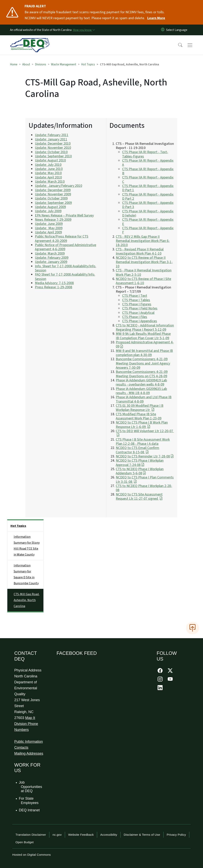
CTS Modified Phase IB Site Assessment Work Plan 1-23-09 (139, 416)
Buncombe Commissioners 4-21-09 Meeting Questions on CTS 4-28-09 (142, 374)
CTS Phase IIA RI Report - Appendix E (148, 222)
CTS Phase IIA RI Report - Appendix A (148, 163)
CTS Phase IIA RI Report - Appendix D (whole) (148, 213)
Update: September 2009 (53, 203)
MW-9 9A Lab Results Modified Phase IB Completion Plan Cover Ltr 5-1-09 (143, 336)
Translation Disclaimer (31, 835)
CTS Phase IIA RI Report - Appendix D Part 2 (148, 197)
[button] (178, 45)
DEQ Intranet (29, 810)
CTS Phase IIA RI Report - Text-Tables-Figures (145, 154)
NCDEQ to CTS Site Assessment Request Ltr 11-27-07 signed (139, 497)
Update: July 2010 (48, 165)
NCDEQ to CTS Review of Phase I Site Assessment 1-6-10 (143, 281)
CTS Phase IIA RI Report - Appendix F (148, 230)
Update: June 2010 (49, 169)
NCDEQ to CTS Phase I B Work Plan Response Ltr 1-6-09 (142, 425)
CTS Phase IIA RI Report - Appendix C (148, 180)
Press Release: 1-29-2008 (54, 287)
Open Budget (25, 842)
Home (14, 64)
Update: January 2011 (51, 139)
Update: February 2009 (52, 258)
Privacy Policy (176, 835)
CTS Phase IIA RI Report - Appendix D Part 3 (148, 205)
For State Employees (29, 801)
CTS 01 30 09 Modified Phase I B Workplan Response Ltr (140, 408)
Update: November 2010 (53, 148)
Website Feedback (81, 835)
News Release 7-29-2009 (53, 220)
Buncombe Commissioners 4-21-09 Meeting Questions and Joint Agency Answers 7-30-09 (143, 363)
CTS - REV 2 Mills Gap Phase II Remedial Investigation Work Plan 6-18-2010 (143, 241)
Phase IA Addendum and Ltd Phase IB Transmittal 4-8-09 (144, 399)
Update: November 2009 (53, 194)
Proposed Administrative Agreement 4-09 (145, 344)
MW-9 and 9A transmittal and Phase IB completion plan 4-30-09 (144, 353)
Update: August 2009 (50, 207)
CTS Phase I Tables (136, 300)
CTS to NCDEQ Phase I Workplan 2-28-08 (144, 488)
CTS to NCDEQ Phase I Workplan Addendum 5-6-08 (140, 471)
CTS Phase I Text (135, 296)
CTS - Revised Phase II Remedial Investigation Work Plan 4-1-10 (140, 251)
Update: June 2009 (49, 224)
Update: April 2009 (48, 232)
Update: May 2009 (49, 228)
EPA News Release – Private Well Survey (64, 215)
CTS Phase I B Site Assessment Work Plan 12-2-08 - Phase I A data (143, 442)
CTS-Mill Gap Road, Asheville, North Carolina (27, 600)
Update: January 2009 (51, 262)
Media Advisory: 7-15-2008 (54, 283)
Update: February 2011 (52, 135)
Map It (30, 718)
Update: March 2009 (50, 254)
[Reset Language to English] (163, 30)
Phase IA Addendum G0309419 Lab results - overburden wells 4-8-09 (141, 382)
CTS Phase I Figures (137, 304)
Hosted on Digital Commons (32, 855)
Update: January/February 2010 (58, 186)
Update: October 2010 (51, 152)
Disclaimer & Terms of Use (142, 835)
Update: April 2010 (48, 177)
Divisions (41, 64)
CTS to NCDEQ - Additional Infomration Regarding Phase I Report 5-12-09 (145, 328)
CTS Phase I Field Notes (140, 308)
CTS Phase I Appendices (140, 321)
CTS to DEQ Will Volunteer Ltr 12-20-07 (145, 433)
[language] (178, 30)
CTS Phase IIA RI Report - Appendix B (148, 171)
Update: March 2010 (50, 182)
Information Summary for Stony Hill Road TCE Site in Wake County (27, 546)
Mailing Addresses (29, 753)
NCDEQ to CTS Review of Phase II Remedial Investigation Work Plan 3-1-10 (144, 262)
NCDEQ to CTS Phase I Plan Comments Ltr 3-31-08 (145, 479)
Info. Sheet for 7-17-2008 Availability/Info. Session (66, 268)
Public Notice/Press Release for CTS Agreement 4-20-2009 (62, 239)
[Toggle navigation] (194, 45)
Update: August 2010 (50, 160)
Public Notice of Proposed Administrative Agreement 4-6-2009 (66, 247)
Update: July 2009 (48, 211)
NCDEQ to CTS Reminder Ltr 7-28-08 (145, 456)
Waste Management (64, 64)
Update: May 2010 (48, 173)
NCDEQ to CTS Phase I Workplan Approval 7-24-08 (140, 463)
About (26, 64)
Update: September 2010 (53, 156)
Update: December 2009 (53, 190)
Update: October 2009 (51, 198)
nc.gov (57, 835)
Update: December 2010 (53, 144)
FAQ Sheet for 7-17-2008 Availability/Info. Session (65, 277)
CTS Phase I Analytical (138, 313)
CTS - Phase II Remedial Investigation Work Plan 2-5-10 (144, 272)
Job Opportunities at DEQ (31, 787)
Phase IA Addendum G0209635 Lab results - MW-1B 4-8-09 (141, 391)
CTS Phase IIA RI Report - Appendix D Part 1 (148, 188)
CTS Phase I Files (135, 317)
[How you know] (84, 30)
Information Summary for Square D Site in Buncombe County (26, 574)
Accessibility (109, 835)
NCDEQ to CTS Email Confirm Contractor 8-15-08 (137, 450)
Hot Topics (88, 64)
